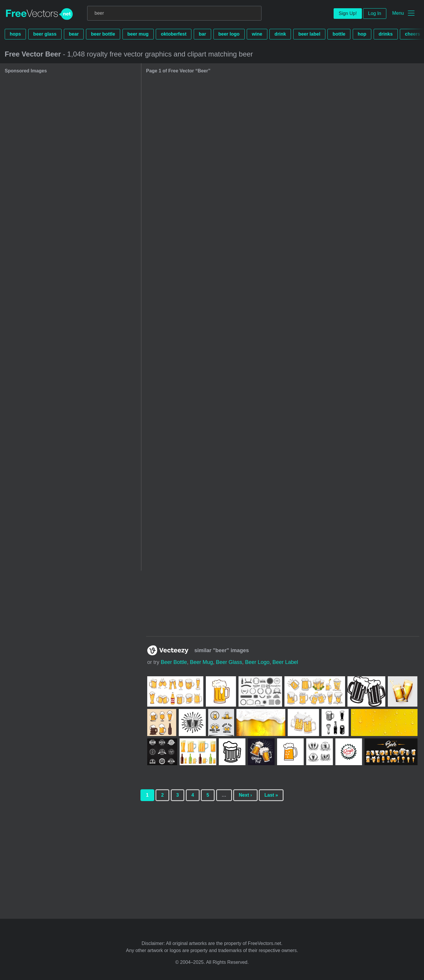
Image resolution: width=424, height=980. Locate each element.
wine (257, 34)
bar (202, 34)
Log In (375, 13)
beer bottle (103, 34)
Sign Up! (348, 13)
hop (362, 34)
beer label (309, 34)
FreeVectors (39, 14)
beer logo (229, 34)
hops (15, 34)
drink (280, 34)
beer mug (138, 34)
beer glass (45, 34)
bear (74, 34)
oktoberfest (174, 34)
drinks (386, 34)
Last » (271, 795)
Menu (398, 13)
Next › (245, 795)
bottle (339, 34)
